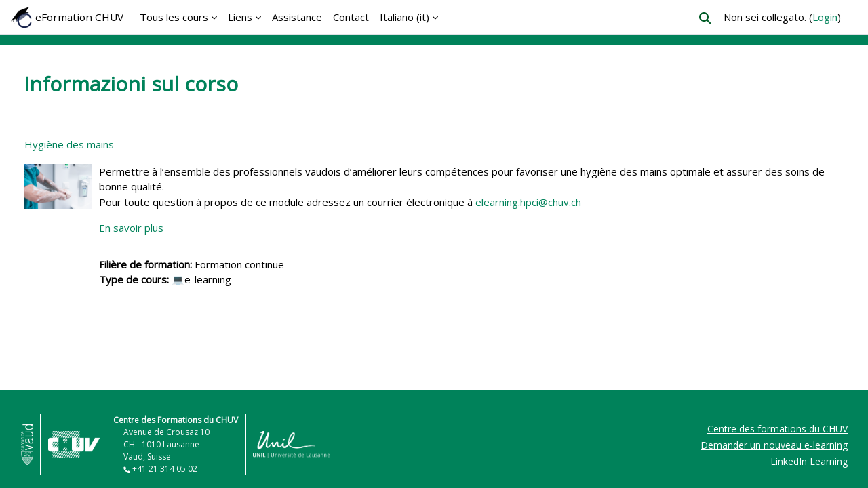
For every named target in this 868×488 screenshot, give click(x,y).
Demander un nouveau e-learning (774, 445)
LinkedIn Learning (809, 461)
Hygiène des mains (69, 144)
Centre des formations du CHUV (777, 429)
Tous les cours (174, 17)
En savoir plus (131, 228)
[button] (705, 18)
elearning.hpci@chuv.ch (528, 202)
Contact (351, 17)
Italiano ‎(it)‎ (405, 17)
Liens (240, 17)
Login (825, 17)
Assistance (297, 17)
